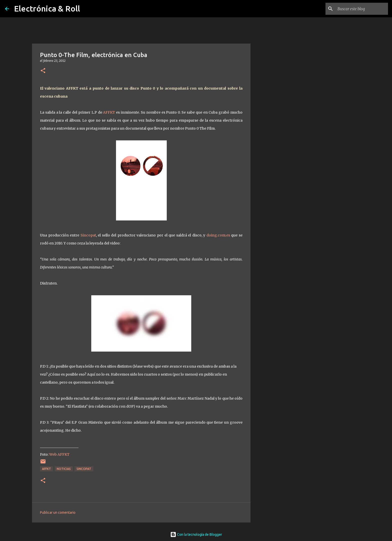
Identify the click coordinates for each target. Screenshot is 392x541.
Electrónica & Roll (47, 9)
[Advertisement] (276, 216)
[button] (43, 71)
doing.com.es (218, 235)
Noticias (64, 469)
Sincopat (88, 235)
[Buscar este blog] (362, 9)
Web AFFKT (59, 454)
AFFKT (109, 112)
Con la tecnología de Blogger (196, 534)
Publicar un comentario (58, 512)
